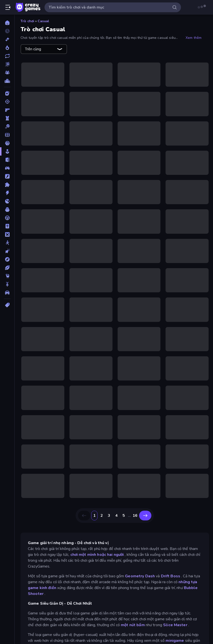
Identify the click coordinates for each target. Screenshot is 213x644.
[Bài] (7, 93)
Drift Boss (171, 576)
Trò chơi (27, 21)
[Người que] (7, 243)
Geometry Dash (140, 576)
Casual (43, 21)
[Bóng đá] (7, 135)
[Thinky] (7, 276)
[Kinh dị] (7, 210)
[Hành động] (7, 193)
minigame (175, 641)
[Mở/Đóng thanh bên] (8, 7)
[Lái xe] (7, 218)
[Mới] (7, 39)
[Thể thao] (7, 268)
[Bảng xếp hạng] (7, 81)
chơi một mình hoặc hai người (97, 555)
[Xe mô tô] (7, 284)
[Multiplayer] (7, 73)
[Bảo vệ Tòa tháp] (7, 118)
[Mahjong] (7, 226)
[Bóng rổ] (7, 143)
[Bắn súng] (7, 102)
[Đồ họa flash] (7, 176)
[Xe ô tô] (7, 293)
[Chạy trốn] (7, 160)
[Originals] (7, 64)
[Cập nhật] (7, 56)
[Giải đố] (7, 185)
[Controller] (7, 168)
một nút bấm (133, 625)
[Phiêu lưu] (7, 259)
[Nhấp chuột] (7, 251)
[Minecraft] (7, 234)
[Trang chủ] (7, 23)
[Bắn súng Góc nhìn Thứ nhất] (7, 110)
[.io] (7, 201)
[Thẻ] (7, 305)
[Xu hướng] (7, 48)
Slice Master (175, 625)
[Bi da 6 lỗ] (7, 127)
